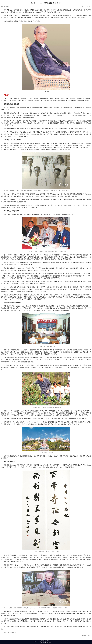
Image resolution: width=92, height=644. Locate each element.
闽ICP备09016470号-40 (46, 642)
